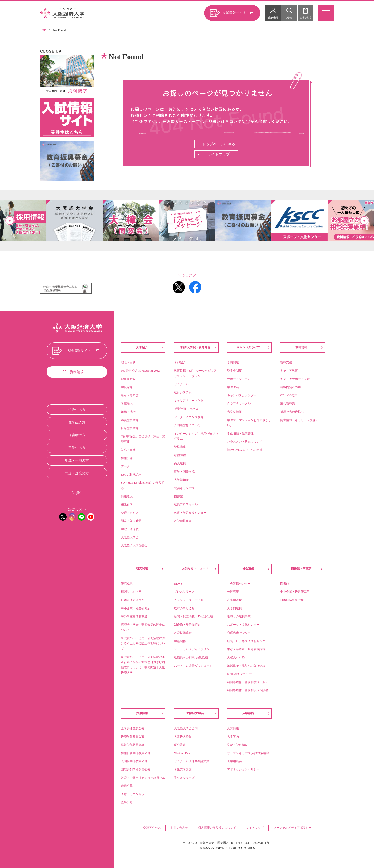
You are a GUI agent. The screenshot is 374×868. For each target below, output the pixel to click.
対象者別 (273, 18)
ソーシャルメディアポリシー (292, 828)
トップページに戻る (219, 144)
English (77, 493)
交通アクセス (152, 828)
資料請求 (305, 18)
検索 (289, 18)
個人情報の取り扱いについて (217, 828)
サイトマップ (219, 154)
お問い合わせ (179, 828)
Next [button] (364, 221)
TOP (43, 30)
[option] (187, 221)
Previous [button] (10, 221)
